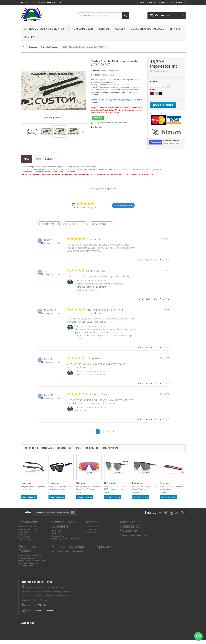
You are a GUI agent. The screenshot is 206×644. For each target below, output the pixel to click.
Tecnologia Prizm (26, 569)
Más (26, 162)
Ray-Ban (176, 29)
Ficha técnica (45, 162)
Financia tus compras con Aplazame (136, 539)
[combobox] (76, 228)
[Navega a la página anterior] (93, 435)
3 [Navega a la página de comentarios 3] (108, 435)
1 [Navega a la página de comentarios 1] (98, 435)
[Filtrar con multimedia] (101, 228)
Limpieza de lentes (27, 562)
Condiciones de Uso (27, 530)
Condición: (96, 75)
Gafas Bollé (91, 533)
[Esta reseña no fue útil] (166, 263)
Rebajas (104, 29)
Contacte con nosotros (146, 2)
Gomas (154, 90)
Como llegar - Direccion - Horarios (67, 542)
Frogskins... (26, 487)
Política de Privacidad (28, 533)
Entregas (22, 538)
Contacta (56, 537)
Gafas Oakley (92, 530)
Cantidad (154, 81)
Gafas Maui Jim (93, 536)
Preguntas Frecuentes (28, 567)
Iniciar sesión (178, 2)
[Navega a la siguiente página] (113, 435)
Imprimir (99, 127)
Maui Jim (29, 37)
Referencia (96, 71)
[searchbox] (47, 228)
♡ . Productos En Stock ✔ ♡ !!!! (44, 29)
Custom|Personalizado (148, 29)
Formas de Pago (26, 541)
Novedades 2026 (82, 29)
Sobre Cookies (25, 543)
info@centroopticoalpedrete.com (45, 614)
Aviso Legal (24, 536)
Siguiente (83, 132)
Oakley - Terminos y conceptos (32, 564)
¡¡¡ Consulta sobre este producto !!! (113, 123)
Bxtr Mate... (82, 487)
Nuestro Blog (58, 540)
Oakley (120, 29)
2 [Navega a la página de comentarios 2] (103, 435)
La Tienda (57, 535)
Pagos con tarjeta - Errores (30, 559)
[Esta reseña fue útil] (161, 263)
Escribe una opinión (123, 209)
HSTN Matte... (111, 487)
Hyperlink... (165, 487)
